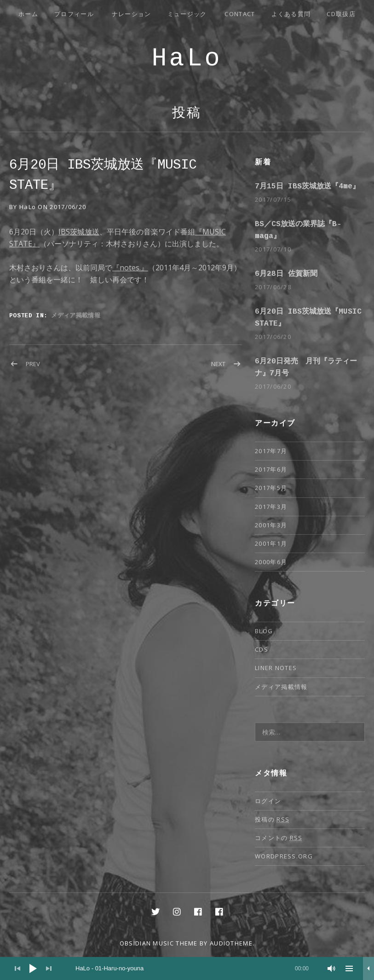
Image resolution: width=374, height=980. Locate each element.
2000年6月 (271, 562)
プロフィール (74, 14)
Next (218, 364)
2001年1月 (271, 543)
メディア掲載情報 (76, 315)
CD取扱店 (341, 14)
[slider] (192, 968)
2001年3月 (271, 525)
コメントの (279, 838)
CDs (262, 649)
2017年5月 (271, 488)
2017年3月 (271, 507)
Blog (264, 631)
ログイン (268, 801)
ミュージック (187, 14)
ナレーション (132, 14)
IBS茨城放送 (79, 232)
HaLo (187, 59)
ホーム (28, 14)
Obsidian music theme (159, 943)
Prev (33, 364)
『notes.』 (130, 268)
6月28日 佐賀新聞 (286, 274)
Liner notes (276, 668)
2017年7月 (271, 451)
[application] (187, 968)
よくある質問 (291, 14)
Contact (240, 14)
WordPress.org (284, 856)
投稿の (272, 820)
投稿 (187, 114)
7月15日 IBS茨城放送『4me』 (307, 187)
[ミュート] (332, 968)
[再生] (33, 968)
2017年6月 (271, 469)
